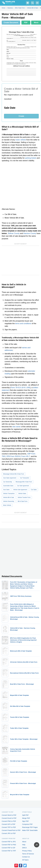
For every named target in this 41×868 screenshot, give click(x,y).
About (24, 842)
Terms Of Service (28, 854)
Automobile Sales (8, 486)
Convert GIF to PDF (9, 824)
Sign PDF (25, 821)
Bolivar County (14, 233)
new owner (16, 427)
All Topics (25, 860)
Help (24, 845)
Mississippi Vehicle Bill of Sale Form (14, 474)
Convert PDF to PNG (9, 845)
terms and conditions (23, 324)
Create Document (11, 23)
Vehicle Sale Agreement (20, 490)
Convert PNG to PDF (9, 821)
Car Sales (34, 490)
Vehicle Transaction (9, 494)
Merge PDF (26, 818)
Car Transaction (25, 478)
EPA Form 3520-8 (13, 456)
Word (36, 23)
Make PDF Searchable (30, 830)
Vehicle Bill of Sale (9, 497)
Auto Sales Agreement (10, 478)
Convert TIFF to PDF (9, 827)
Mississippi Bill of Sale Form (24, 482)
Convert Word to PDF (9, 815)
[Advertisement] (20, 185)
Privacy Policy (27, 851)
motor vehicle (21, 140)
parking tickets (31, 158)
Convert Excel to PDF (9, 818)
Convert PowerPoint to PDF (11, 830)
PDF (26, 23)
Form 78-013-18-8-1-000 (20, 388)
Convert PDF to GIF (9, 848)
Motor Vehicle (7, 505)
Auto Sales (6, 490)
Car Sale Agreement (23, 486)
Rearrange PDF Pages (30, 827)
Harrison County (30, 233)
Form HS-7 (26, 456)
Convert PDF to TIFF (9, 851)
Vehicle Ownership (9, 501)
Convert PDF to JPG (9, 842)
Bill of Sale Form (23, 501)
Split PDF (25, 815)
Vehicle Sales (22, 494)
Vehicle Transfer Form (24, 497)
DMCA (24, 848)
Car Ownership (8, 482)
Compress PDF (27, 824)
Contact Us (26, 857)
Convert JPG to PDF (9, 833)
